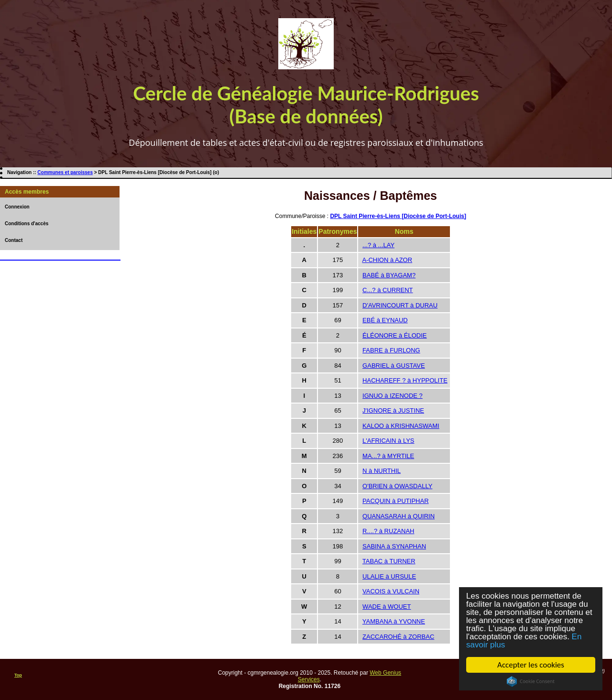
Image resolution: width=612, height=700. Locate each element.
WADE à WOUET (387, 607)
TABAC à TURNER (389, 561)
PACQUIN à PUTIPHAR (395, 501)
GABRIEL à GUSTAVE (394, 366)
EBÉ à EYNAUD (385, 320)
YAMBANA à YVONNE (394, 621)
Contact (14, 240)
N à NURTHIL (382, 471)
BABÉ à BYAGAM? (389, 275)
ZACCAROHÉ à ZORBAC (398, 637)
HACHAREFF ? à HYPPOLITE (405, 380)
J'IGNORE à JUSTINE (393, 410)
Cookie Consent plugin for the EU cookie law (531, 681)
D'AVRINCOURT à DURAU (400, 305)
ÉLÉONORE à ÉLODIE (394, 335)
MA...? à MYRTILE (388, 456)
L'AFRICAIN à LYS (388, 441)
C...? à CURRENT (388, 290)
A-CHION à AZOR (387, 260)
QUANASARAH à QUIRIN (399, 516)
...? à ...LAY (378, 245)
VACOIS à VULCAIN (391, 591)
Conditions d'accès (27, 224)
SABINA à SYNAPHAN (394, 546)
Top (18, 675)
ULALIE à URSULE (389, 576)
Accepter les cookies (531, 665)
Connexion (17, 207)
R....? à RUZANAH (388, 531)
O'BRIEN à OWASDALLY (397, 486)
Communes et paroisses (65, 172)
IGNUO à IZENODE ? (393, 396)
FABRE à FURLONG (391, 350)
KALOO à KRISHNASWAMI (401, 426)
